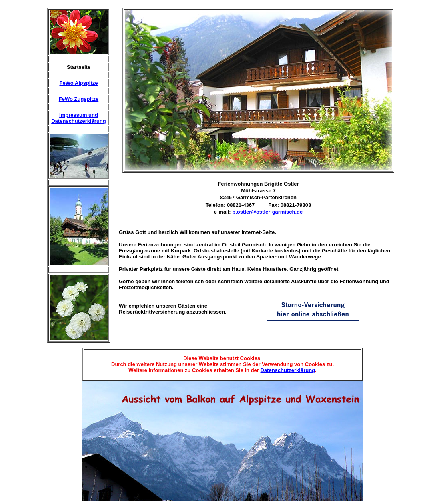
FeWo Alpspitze (78, 83)
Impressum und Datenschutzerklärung (79, 118)
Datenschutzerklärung (288, 370)
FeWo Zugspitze (79, 99)
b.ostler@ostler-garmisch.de (267, 212)
